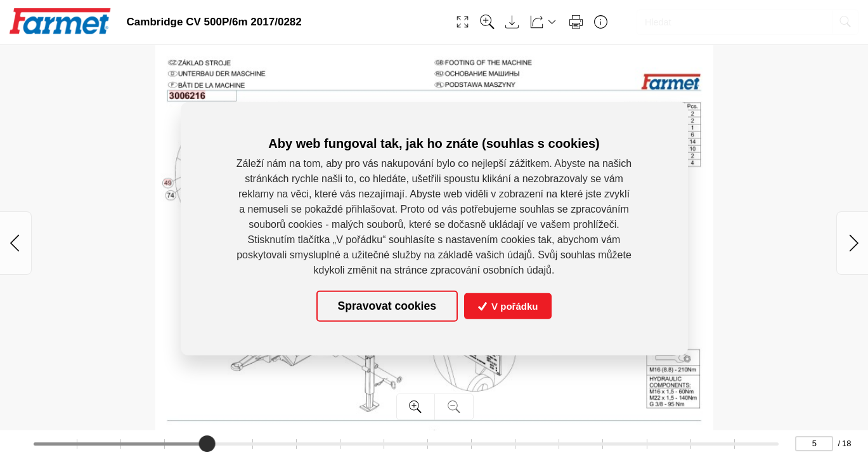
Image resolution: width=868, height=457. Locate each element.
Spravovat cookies (387, 306)
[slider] (208, 444)
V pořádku (508, 306)
